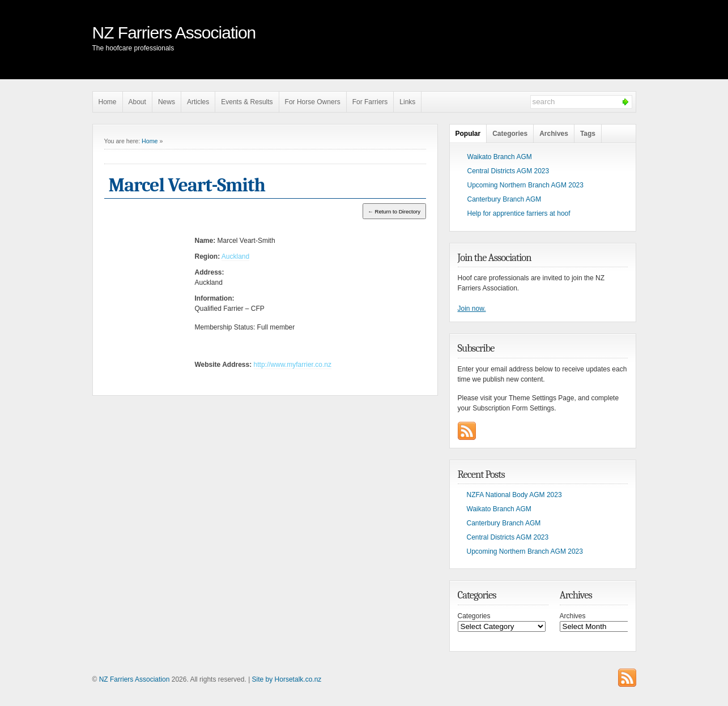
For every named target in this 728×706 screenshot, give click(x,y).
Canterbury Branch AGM (505, 199)
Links (407, 102)
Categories (510, 134)
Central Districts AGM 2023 (508, 171)
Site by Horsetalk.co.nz (287, 679)
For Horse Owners (313, 102)
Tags (588, 134)
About (137, 102)
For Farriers (370, 102)
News (167, 102)
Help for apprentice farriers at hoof (519, 213)
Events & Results (247, 102)
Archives (554, 134)
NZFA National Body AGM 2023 (514, 495)
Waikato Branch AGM (500, 157)
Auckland (235, 256)
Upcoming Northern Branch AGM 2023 (525, 185)
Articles (198, 102)
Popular (468, 134)
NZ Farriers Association (174, 33)
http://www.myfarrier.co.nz (293, 365)
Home (108, 102)
